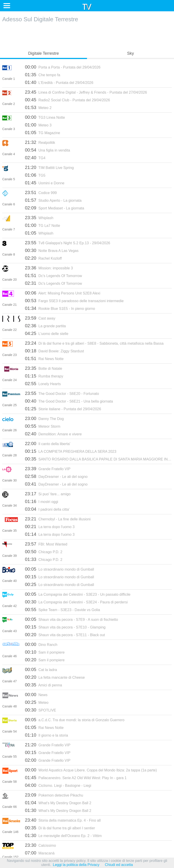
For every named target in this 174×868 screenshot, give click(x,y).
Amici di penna (43, 685)
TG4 (35, 158)
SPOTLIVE (41, 710)
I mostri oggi (42, 501)
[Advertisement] (87, 35)
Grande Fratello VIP (48, 469)
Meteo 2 (38, 107)
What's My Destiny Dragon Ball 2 (58, 803)
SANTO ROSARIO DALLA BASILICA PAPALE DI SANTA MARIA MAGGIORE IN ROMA (98, 459)
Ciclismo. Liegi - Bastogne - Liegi (58, 785)
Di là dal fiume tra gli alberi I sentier (60, 828)
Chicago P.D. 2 (44, 552)
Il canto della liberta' (48, 443)
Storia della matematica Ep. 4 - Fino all (63, 820)
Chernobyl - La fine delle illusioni (58, 519)
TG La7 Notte (42, 225)
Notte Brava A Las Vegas (52, 250)
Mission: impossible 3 (49, 268)
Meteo (37, 702)
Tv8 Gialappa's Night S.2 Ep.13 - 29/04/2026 (68, 243)
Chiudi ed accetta (119, 865)
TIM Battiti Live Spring (49, 167)
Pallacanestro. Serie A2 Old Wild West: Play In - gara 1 (76, 778)
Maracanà (40, 853)
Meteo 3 (38, 125)
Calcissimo (40, 845)
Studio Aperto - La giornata (53, 200)
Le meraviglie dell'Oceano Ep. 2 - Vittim (63, 835)
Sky (130, 53)
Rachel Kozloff (43, 258)
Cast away (40, 318)
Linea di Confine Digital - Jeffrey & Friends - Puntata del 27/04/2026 (86, 92)
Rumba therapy (44, 376)
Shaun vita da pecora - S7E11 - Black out (65, 635)
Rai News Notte (44, 358)
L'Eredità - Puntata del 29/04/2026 (59, 82)
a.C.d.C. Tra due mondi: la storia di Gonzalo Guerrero (75, 720)
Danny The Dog (44, 418)
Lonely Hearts (43, 384)
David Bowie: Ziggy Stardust (54, 351)
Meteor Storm (43, 426)
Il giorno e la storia (46, 735)
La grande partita (45, 326)
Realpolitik (40, 142)
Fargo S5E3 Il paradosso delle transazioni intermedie (74, 301)
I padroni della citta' (47, 509)
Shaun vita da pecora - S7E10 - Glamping (65, 627)
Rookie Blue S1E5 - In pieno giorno (60, 308)
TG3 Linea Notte (45, 117)
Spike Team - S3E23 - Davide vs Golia (62, 609)
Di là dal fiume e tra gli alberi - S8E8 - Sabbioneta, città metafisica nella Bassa (94, 343)
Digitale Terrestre (43, 53)
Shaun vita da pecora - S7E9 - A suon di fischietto (71, 619)
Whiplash (39, 218)
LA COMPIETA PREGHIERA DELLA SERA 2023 (71, 451)
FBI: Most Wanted (46, 544)
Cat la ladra (41, 669)
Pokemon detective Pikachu (54, 795)
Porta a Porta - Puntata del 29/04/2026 (63, 67)
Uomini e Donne (45, 183)
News (36, 695)
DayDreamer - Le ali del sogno (56, 476)
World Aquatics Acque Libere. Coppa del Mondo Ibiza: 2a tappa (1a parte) (91, 770)
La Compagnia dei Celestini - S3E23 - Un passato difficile (78, 594)
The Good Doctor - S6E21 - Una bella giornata (69, 401)
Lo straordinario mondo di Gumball (59, 569)
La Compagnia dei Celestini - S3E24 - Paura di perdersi (76, 602)
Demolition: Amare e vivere (53, 434)
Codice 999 (41, 192)
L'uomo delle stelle (47, 333)
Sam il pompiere (45, 652)
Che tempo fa (43, 75)
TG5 (35, 175)
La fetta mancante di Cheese (55, 677)
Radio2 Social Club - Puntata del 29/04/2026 (67, 100)
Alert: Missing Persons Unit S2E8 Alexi (63, 293)
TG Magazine (42, 133)
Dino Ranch (41, 644)
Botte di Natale (43, 368)
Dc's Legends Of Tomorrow (53, 275)
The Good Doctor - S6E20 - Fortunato (62, 393)
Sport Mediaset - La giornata (54, 208)
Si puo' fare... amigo (48, 494)
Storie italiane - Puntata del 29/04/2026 (63, 409)
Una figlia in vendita (47, 150)
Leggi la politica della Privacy (76, 865)
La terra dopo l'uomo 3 (50, 526)
